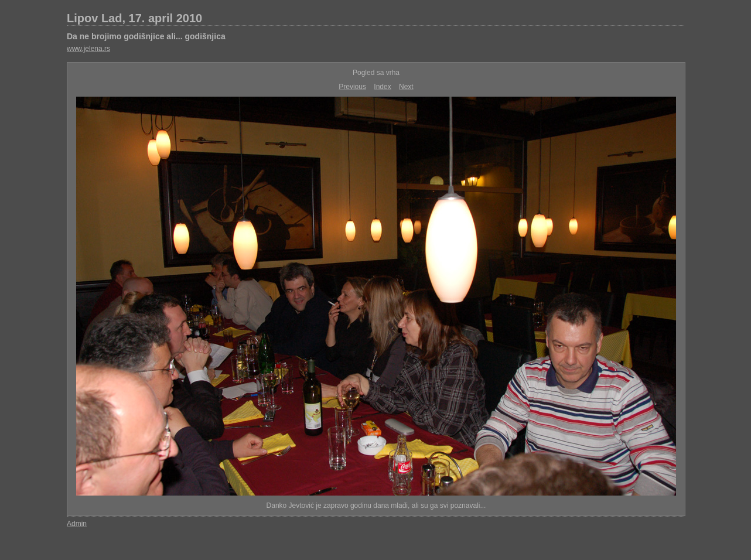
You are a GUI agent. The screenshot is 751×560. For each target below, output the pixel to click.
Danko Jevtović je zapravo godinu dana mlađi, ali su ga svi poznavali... (376, 506)
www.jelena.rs (88, 49)
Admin (77, 524)
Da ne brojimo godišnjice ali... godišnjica (146, 36)
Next (406, 87)
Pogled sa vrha (376, 73)
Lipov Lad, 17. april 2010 (134, 18)
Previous (352, 87)
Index (382, 87)
